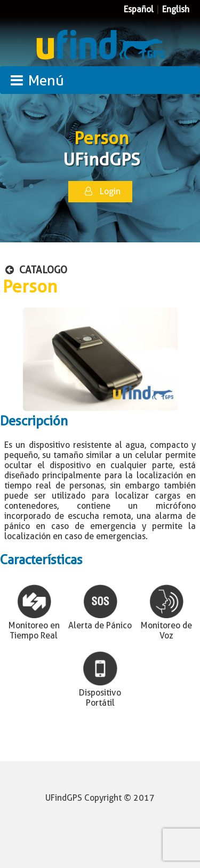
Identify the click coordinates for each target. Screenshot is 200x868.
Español (139, 9)
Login (103, 191)
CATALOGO (36, 270)
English (176, 9)
